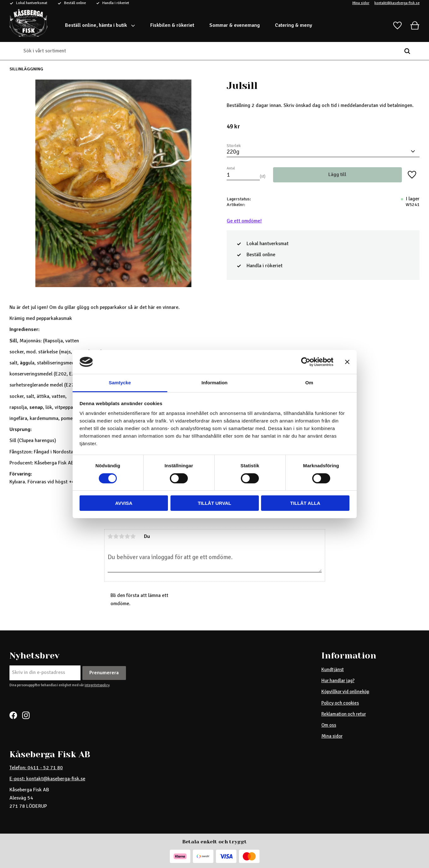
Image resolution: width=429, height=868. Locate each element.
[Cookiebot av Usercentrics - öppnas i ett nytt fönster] (306, 362)
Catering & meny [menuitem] (294, 25)
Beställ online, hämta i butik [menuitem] (96, 25)
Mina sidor (361, 3)
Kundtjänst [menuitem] (333, 670)
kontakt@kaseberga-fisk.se (397, 3)
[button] (397, 26)
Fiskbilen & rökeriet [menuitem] (172, 25)
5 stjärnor (133, 536)
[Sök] (407, 51)
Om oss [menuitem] (329, 725)
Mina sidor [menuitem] (332, 736)
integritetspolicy (97, 685)
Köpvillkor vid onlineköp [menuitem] (345, 692)
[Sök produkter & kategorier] (209, 51)
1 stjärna (110, 536)
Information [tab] (214, 383)
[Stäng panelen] (347, 362)
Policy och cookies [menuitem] (340, 703)
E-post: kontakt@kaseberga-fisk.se (47, 779)
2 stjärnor (116, 536)
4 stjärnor (128, 536)
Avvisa (124, 503)
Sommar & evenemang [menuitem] (235, 25)
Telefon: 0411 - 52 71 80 (36, 768)
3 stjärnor (122, 536)
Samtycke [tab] (120, 383)
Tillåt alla (305, 503)
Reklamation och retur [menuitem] (344, 714)
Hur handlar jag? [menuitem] (338, 681)
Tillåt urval (214, 503)
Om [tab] (309, 383)
